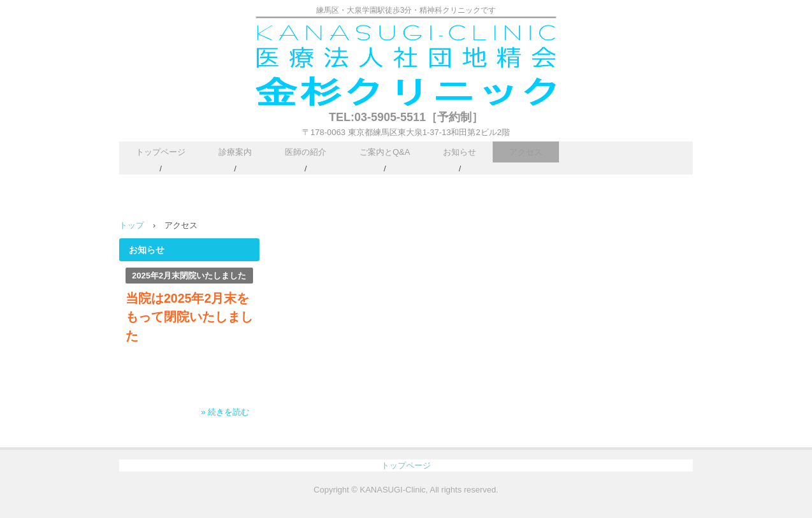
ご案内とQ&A (385, 152)
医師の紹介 (306, 152)
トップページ (161, 152)
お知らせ (460, 152)
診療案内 (235, 152)
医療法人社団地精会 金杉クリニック (406, 64)
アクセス (526, 152)
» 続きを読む (225, 412)
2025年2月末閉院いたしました (189, 276)
